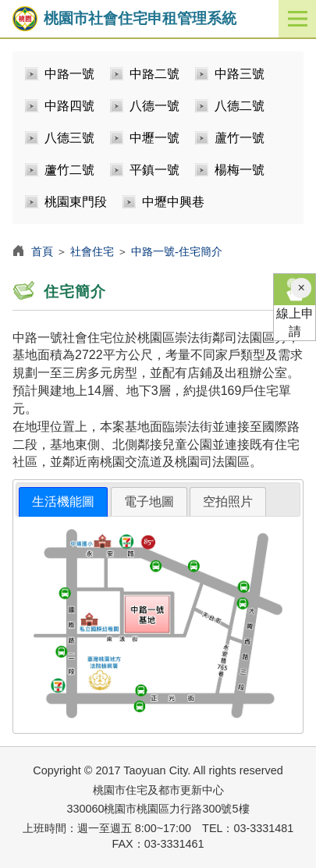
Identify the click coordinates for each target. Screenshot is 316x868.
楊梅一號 (240, 170)
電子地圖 (149, 502)
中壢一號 (154, 138)
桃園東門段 (76, 202)
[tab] (63, 502)
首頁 (42, 251)
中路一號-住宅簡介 (177, 251)
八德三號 (69, 138)
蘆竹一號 (240, 138)
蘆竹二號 (69, 170)
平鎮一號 (154, 170)
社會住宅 (92, 251)
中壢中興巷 (173, 202)
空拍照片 (228, 502)
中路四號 (69, 106)
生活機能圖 (63, 502)
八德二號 (240, 106)
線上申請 (295, 306)
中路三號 (240, 74)
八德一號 (154, 106)
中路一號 (69, 74)
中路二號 (154, 74)
